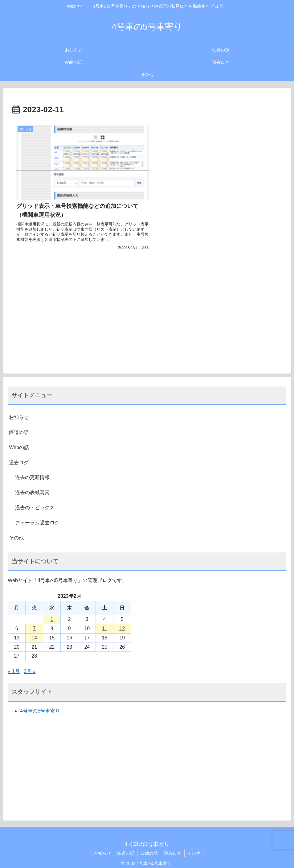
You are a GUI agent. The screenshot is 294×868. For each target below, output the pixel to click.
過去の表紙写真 (32, 488)
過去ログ (19, 458)
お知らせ (19, 413)
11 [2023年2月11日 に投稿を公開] (104, 624)
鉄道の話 (19, 428)
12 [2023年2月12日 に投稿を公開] (122, 624)
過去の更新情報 (32, 473)
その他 (16, 533)
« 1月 (14, 667)
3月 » (30, 667)
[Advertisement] (147, 308)
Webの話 (19, 443)
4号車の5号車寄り (40, 707)
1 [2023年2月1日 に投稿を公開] (52, 615)
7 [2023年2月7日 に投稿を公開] (34, 624)
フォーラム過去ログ (37, 518)
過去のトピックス (35, 503)
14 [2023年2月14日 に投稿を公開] (34, 633)
